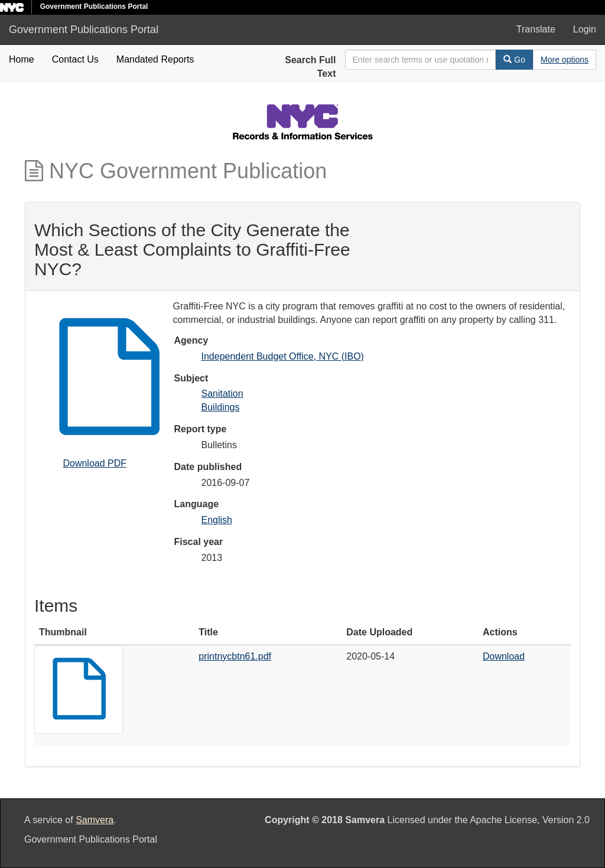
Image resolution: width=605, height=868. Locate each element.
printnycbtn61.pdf (235, 656)
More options (565, 60)
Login (585, 29)
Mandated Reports (155, 59)
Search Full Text (310, 67)
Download (504, 656)
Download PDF (95, 463)
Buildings (221, 407)
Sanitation (222, 394)
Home (22, 59)
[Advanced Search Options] (565, 60)
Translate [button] (536, 29)
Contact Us (75, 59)
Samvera (95, 820)
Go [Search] (514, 60)
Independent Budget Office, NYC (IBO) (283, 356)
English (217, 520)
